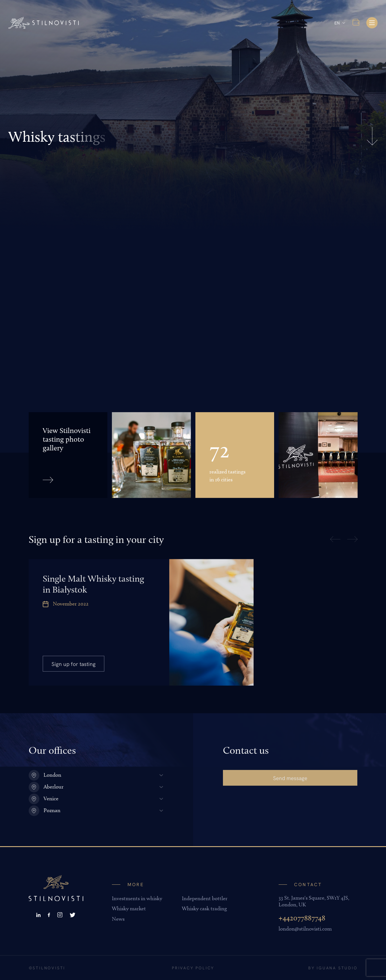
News (118, 919)
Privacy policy (193, 968)
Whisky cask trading (204, 908)
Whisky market (129, 908)
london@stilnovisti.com (305, 929)
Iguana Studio (337, 968)
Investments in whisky (137, 898)
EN (337, 23)
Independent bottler (205, 898)
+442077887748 (302, 918)
